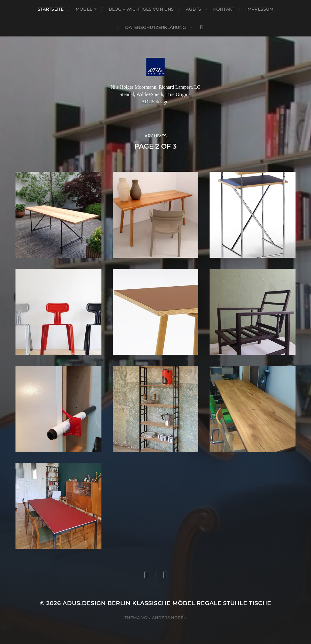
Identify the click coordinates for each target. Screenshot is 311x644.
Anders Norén (169, 618)
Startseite (51, 9)
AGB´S (193, 9)
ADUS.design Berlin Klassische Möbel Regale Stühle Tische (167, 603)
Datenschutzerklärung (156, 27)
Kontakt (224, 9)
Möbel (84, 9)
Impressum (260, 9)
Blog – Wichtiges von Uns (141, 9)
